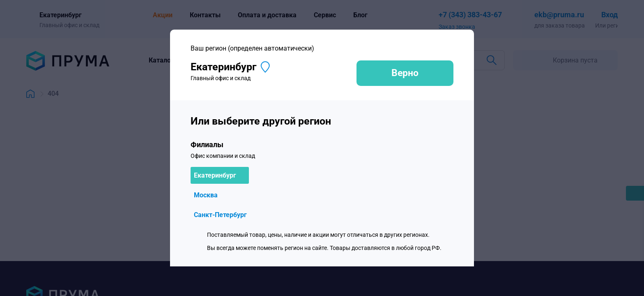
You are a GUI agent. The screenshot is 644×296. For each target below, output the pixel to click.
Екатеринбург (215, 175)
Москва (206, 195)
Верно (405, 73)
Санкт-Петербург (220, 215)
